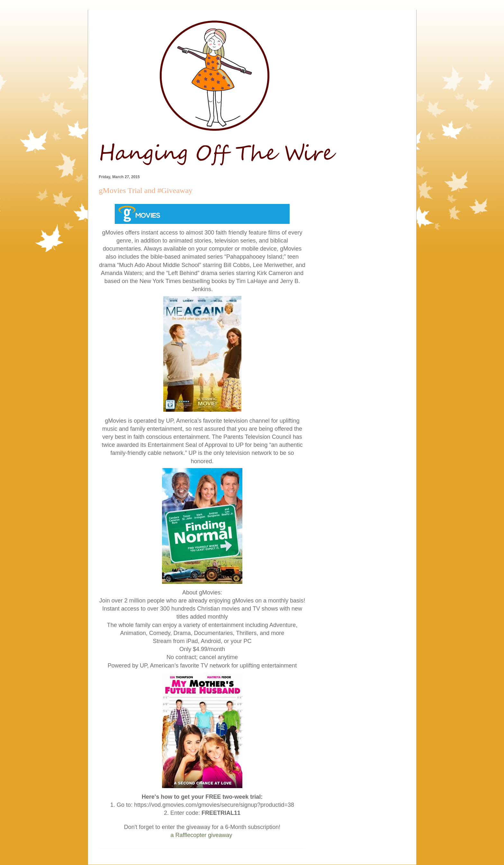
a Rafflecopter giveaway (202, 835)
